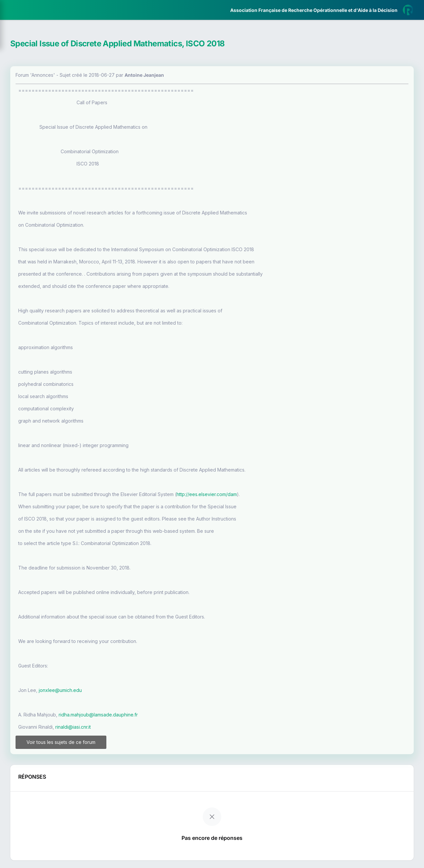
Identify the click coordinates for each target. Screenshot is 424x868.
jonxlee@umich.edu (148, 690)
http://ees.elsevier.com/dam (294, 494)
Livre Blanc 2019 (34, 245)
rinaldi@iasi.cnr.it (160, 727)
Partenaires (27, 152)
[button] (10, 196)
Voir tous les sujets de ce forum (137, 745)
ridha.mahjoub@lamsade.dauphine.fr (186, 715)
